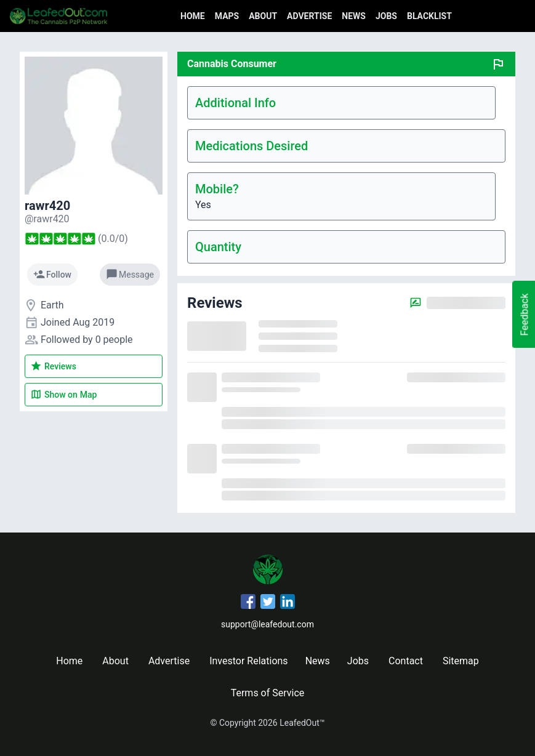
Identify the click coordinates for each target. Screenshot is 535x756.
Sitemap (461, 661)
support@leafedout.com (267, 624)
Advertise (309, 16)
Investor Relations (248, 661)
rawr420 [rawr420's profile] (47, 206)
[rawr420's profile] (47, 219)
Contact (406, 661)
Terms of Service (268, 693)
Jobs (386, 16)
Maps (227, 16)
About (263, 16)
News (354, 16)
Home (193, 16)
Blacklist (429, 16)
